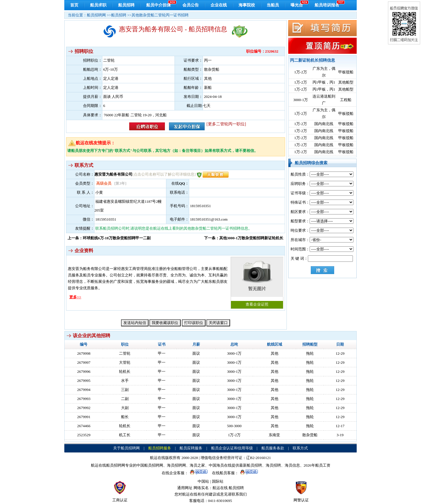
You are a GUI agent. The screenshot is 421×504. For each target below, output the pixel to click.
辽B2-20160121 (259, 458)
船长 (125, 417)
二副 (125, 399)
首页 (74, 5)
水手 (125, 381)
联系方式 (300, 448)
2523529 (84, 435)
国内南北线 (324, 124)
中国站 (203, 481)
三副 (125, 390)
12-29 (340, 353)
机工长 (125, 435)
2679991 (84, 417)
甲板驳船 (346, 72)
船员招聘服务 (160, 448)
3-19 (340, 435)
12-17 (340, 426)
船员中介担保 (158, 5)
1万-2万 (300, 72)
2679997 (84, 362)
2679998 (84, 353)
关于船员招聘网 (126, 448)
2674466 (84, 426)
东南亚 (274, 435)
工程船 (346, 100)
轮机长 (125, 371)
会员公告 (191, 5)
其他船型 (346, 82)
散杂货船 (310, 435)
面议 (196, 353)
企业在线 (219, 5)
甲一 (162, 353)
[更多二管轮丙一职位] (226, 124)
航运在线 (220, 488)
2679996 (84, 371)
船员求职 (98, 5)
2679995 (84, 381)
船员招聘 (126, 5)
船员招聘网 (96, 15)
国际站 (218, 481)
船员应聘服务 (191, 448)
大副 (125, 408)
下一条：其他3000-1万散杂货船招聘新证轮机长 (244, 238)
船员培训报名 (327, 5)
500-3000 (234, 426)
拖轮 (310, 353)
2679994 (84, 390)
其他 (275, 353)
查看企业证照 (257, 282)
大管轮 (125, 362)
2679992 (84, 408)
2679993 (84, 399)
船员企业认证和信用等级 (232, 448)
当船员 (273, 5)
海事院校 (247, 5)
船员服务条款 (273, 448)
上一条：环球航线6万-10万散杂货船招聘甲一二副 (109, 238)
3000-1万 (301, 100)
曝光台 (297, 5)
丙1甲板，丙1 (324, 82)
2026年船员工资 (317, 465)
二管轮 (125, 353)
